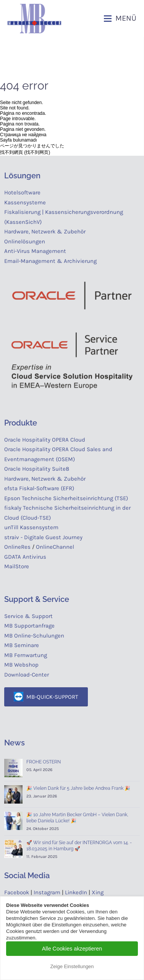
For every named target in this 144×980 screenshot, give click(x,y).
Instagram (47, 892)
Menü (126, 18)
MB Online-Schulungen (34, 636)
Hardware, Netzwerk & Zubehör (45, 232)
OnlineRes (17, 547)
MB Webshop (21, 665)
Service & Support (28, 616)
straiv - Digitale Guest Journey (43, 537)
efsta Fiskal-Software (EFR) (39, 488)
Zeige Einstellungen (72, 966)
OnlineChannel (55, 547)
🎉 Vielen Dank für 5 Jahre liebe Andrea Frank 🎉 (78, 788)
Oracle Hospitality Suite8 (37, 469)
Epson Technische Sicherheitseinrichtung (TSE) (66, 498)
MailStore (17, 566)
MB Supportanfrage (29, 626)
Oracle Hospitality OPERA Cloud (45, 440)
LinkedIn (76, 892)
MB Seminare (22, 645)
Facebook (17, 892)
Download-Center (27, 675)
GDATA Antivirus (25, 557)
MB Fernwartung (26, 655)
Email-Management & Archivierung (52, 261)
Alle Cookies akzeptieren (72, 949)
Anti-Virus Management (36, 251)
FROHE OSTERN (44, 762)
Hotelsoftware (22, 192)
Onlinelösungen (25, 241)
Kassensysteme (25, 202)
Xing (98, 892)
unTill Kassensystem (31, 527)
